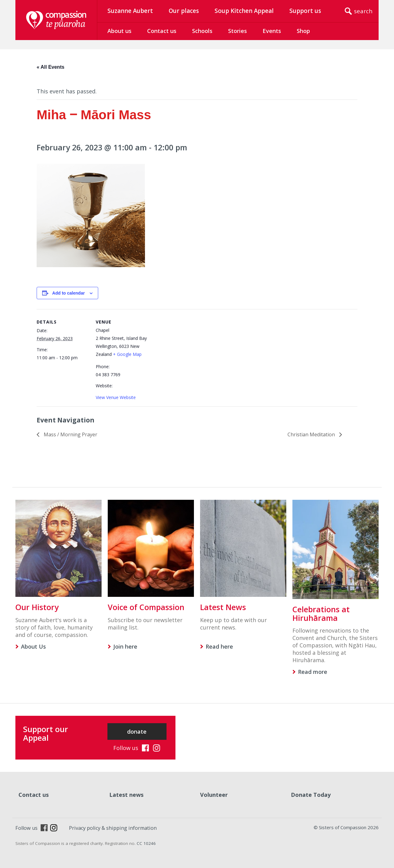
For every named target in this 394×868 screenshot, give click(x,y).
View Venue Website (116, 397)
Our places (184, 11)
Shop (303, 31)
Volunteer (214, 795)
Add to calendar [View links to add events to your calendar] (69, 293)
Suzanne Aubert (130, 11)
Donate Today (311, 795)
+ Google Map (127, 354)
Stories (237, 31)
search (363, 11)
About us (119, 31)
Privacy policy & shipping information (113, 828)
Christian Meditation (312, 434)
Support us (305, 11)
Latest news (126, 795)
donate (137, 731)
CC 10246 (146, 843)
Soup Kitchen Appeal (244, 11)
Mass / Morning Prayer (70, 434)
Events (272, 31)
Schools (202, 31)
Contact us (162, 31)
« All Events (50, 67)
